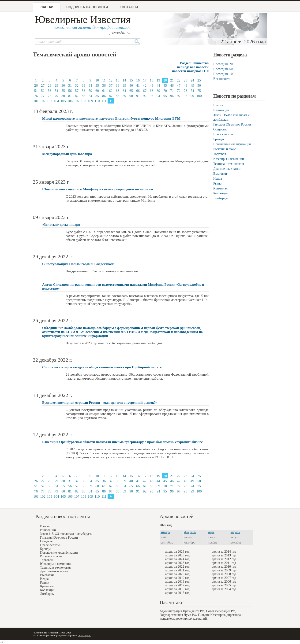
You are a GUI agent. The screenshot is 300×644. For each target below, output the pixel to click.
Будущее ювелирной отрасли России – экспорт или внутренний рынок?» (100, 403)
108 (84, 101)
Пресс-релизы (223, 134)
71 (172, 91)
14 (124, 80)
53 (50, 91)
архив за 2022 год (177, 567)
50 (199, 85)
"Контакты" (84, 635)
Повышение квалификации (232, 144)
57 (77, 91)
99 (192, 96)
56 (70, 91)
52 (43, 91)
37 (111, 85)
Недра (217, 179)
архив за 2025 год (177, 555)
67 (145, 91)
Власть (218, 105)
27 (43, 85)
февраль (190, 532)
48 (186, 85)
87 (111, 96)
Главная (47, 7)
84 (90, 96)
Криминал (220, 188)
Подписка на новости (87, 7)
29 (56, 85)
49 (192, 85)
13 (118, 80)
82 (77, 96)
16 (138, 80)
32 (77, 85)
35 (97, 85)
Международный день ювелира (67, 154)
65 (131, 91)
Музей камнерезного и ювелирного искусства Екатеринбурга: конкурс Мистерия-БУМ (111, 118)
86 (104, 96)
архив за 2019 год (177, 578)
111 (104, 101)
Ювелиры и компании (229, 159)
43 (152, 85)
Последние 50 (223, 69)
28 (50, 85)
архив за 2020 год (177, 574)
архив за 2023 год (177, 563)
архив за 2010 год (224, 567)
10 (97, 80)
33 (84, 85)
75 (199, 91)
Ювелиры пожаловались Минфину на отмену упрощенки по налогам (98, 189)
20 (165, 80)
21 (172, 80)
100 (199, 96)
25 (199, 80)
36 (104, 85)
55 (63, 91)
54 (56, 91)
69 (158, 91)
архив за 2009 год (224, 570)
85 (97, 96)
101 (36, 101)
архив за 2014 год (224, 552)
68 (152, 91)
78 (50, 96)
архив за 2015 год (177, 593)
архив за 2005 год (224, 585)
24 (192, 80)
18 (152, 80)
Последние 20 (223, 64)
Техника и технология (229, 164)
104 (56, 101)
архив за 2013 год (224, 555)
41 (138, 85)
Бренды (219, 139)
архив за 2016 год (177, 589)
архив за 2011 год (224, 563)
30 (63, 85)
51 (36, 91)
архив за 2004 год (224, 589)
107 (77, 101)
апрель (235, 532)
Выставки (220, 174)
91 (138, 96)
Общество (220, 129)
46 (172, 85)
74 (192, 91)
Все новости (222, 79)
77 (43, 96)
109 (90, 101)
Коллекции (221, 193)
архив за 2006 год (224, 582)
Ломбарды (220, 198)
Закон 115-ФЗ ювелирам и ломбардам (66, 534)
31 (70, 85)
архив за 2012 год (224, 559)
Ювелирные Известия (83, 20)
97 (179, 96)
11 (104, 80)
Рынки (218, 183)
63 (118, 91)
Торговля (220, 154)
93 (152, 96)
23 (186, 80)
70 (165, 91)
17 (145, 80)
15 (131, 80)
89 (124, 96)
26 (36, 85)
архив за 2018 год (177, 582)
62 (111, 91)
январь (165, 532)
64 (124, 91)
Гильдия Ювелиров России (232, 124)
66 (138, 91)
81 (70, 96)
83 (84, 96)
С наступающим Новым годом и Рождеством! (78, 264)
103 (50, 101)
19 (158, 80)
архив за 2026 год (177, 552)
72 (179, 91)
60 (97, 91)
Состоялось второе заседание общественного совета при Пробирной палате (102, 367)
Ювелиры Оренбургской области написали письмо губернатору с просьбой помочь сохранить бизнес (122, 442)
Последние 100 (224, 74)
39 (124, 85)
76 (36, 96)
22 (179, 80)
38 (118, 85)
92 (145, 96)
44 (158, 85)
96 (172, 96)
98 (186, 96)
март (211, 532)
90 (131, 96)
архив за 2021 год (177, 570)
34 (90, 85)
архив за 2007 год (224, 578)
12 (111, 80)
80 (63, 96)
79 (56, 96)
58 (84, 91)
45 (165, 85)
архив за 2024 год (177, 559)
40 (131, 85)
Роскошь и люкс (225, 149)
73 (186, 91)
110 (97, 101)
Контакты (129, 7)
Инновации (221, 110)
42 (145, 85)
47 (179, 85)
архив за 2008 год (224, 574)
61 (104, 91)
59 (90, 91)
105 (63, 101)
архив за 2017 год (177, 585)
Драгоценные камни (227, 169)
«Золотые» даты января (61, 225)
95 (165, 96)
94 (158, 96)
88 (118, 96)
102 (43, 101)
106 (70, 101)
